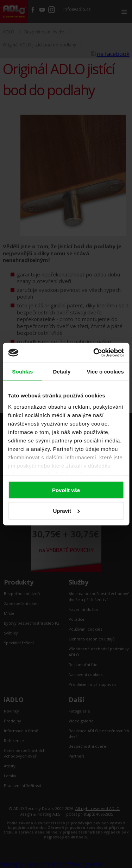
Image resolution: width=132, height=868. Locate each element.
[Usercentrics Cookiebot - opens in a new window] (94, 353)
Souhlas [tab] (22, 371)
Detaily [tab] (62, 371)
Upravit (66, 510)
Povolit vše (66, 490)
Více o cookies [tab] (105, 371)
